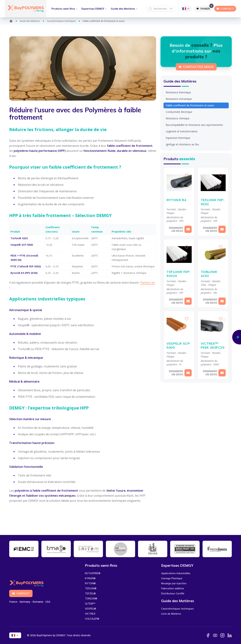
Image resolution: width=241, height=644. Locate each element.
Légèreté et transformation (182, 131)
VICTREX (90, 614)
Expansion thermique (178, 138)
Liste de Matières (171, 614)
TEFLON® (91, 588)
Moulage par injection (174, 583)
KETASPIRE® (93, 573)
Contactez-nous (196, 67)
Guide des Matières (30, 21)
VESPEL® (91, 609)
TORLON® (91, 599)
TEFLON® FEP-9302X (179, 274)
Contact (21, 593)
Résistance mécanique (179, 99)
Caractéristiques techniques (61, 21)
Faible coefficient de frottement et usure (190, 105)
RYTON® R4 (179, 200)
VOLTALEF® (92, 619)
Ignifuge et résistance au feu (182, 144)
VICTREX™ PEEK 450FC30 (213, 346)
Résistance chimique (178, 118)
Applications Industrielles (176, 573)
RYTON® (90, 583)
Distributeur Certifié (173, 593)
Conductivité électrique (179, 112)
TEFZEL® (90, 593)
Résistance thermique (178, 92)
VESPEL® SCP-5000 (179, 346)
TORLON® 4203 (213, 274)
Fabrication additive (173, 588)
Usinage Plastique (172, 578)
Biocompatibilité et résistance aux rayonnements (194, 125)
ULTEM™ (90, 604)
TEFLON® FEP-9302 (213, 202)
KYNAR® (90, 578)
